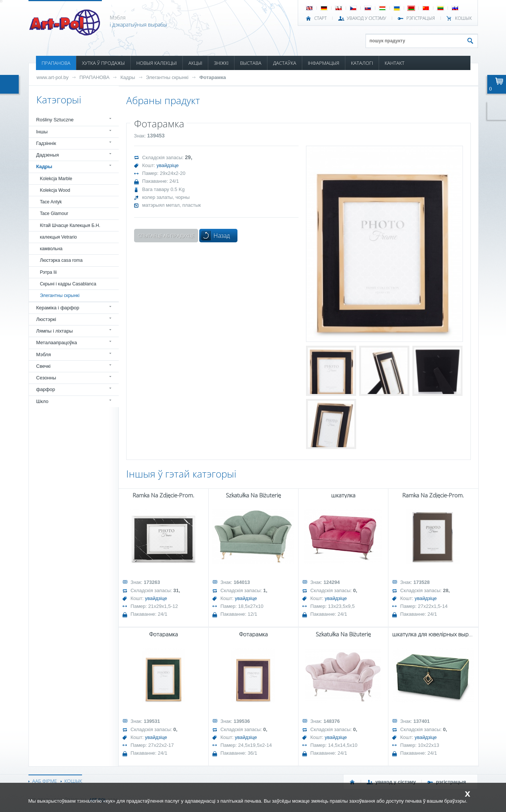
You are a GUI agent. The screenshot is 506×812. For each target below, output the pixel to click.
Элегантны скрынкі (167, 77)
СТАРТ (320, 18)
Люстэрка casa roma (61, 260)
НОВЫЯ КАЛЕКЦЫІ (157, 63)
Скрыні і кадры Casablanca (68, 284)
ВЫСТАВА (251, 63)
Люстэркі (46, 319)
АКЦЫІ (195, 63)
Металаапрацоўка (57, 343)
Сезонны (46, 378)
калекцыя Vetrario (59, 237)
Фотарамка (213, 77)
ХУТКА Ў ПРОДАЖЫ (103, 63)
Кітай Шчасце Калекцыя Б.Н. (70, 225)
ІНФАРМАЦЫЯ (324, 63)
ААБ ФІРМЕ (45, 781)
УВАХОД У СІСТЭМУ (366, 18)
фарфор (46, 389)
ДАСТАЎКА (285, 63)
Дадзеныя (48, 155)
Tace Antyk (51, 202)
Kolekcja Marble (56, 179)
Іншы (42, 132)
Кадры (128, 77)
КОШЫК (463, 18)
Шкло (43, 401)
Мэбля (44, 355)
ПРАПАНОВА (56, 63)
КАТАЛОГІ (362, 63)
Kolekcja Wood (55, 190)
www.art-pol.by (53, 77)
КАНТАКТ (395, 63)
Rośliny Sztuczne (55, 120)
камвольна (51, 249)
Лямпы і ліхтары (55, 331)
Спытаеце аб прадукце (166, 236)
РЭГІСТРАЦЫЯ (421, 18)
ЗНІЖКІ (221, 63)
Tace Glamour (54, 213)
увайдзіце (168, 165)
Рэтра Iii (49, 272)
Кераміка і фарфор (58, 308)
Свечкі (43, 366)
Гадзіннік (46, 143)
